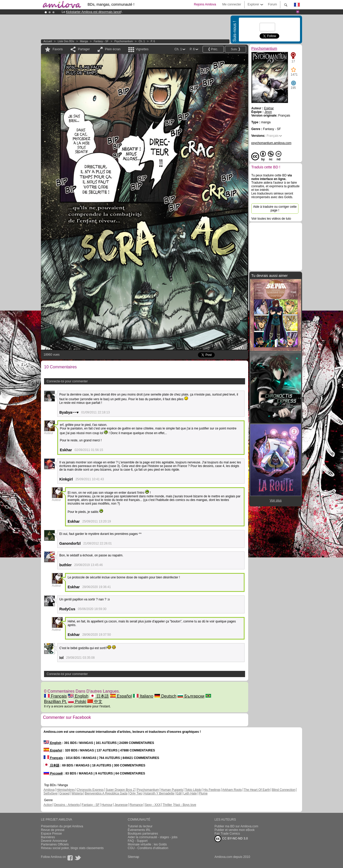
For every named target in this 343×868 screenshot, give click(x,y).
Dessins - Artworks (67, 805)
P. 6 (153, 41)
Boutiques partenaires (143, 834)
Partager (84, 49)
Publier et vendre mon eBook (235, 830)
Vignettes (142, 49)
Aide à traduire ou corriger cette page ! (275, 209)
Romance (136, 805)
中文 (95, 702)
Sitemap (133, 857)
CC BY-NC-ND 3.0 (231, 839)
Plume (203, 793)
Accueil (48, 41)
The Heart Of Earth (257, 790)
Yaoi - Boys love (185, 805)
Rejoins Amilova (205, 4)
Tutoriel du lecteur (140, 826)
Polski (77, 702)
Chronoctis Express (90, 790)
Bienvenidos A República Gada (106, 793)
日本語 (99, 696)
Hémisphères (66, 790)
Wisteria (77, 793)
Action (48, 805)
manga (84, 41)
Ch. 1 (142, 41)
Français (55, 696)
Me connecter (232, 4)
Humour (107, 805)
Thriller (168, 805)
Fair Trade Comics (227, 834)
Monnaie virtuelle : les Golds (147, 844)
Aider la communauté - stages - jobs (153, 837)
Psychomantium (124, 41)
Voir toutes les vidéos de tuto (271, 219)
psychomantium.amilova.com (271, 143)
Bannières (48, 837)
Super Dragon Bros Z (120, 790)
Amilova (49, 790)
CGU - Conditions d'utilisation (148, 848)
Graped (65, 793)
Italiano (143, 696)
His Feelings (212, 790)
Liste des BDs (66, 41)
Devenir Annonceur (54, 841)
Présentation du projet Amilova (62, 826)
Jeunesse (121, 805)
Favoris (58, 49)
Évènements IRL (139, 830)
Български (191, 696)
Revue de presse (53, 830)
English (78, 696)
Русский (53, 773)
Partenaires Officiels (55, 844)
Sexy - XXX (153, 805)
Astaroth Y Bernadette (159, 793)
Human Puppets (172, 790)
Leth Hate (190, 793)
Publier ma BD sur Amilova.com (236, 826)
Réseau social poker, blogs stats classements (72, 848)
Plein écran (113, 49)
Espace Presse (51, 834)
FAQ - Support (138, 841)
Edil (179, 793)
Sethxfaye (50, 793)
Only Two (136, 793)
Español (121, 696)
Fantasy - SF (101, 41)
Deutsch (165, 696)
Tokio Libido (193, 790)
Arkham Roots (232, 790)
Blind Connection (284, 790)
